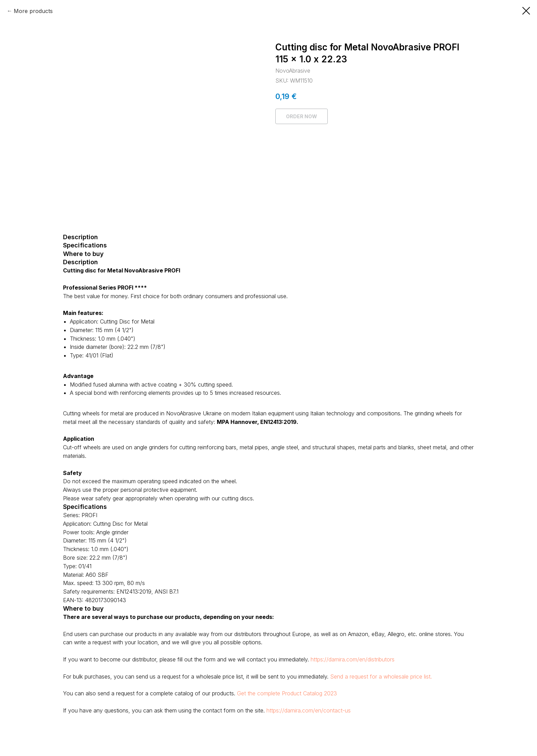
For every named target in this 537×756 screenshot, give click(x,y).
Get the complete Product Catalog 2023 (287, 693)
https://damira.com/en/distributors (353, 659)
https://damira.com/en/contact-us (309, 710)
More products (33, 11)
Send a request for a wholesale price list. (381, 676)
